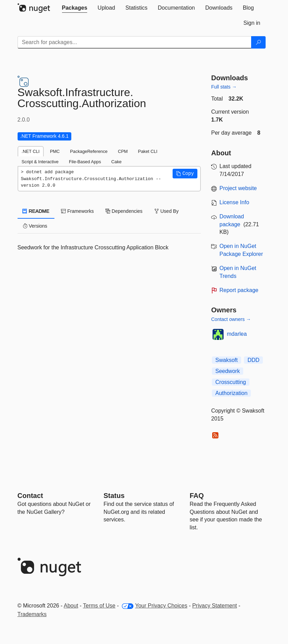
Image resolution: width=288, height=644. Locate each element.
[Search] (258, 42)
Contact (30, 496)
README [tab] (36, 211)
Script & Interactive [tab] (40, 162)
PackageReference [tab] (89, 151)
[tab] (75, 8)
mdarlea (237, 334)
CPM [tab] (123, 151)
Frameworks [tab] (77, 211)
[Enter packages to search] (135, 42)
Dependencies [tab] (124, 211)
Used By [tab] (167, 211)
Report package (239, 290)
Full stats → (224, 87)
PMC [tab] (55, 151)
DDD (253, 360)
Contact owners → (231, 319)
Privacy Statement (215, 606)
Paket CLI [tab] (148, 151)
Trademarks (32, 614)
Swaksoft (227, 360)
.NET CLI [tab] (31, 151)
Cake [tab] (116, 162)
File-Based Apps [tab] (85, 162)
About (71, 606)
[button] (185, 174)
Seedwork (228, 371)
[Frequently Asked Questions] (197, 496)
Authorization (231, 393)
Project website (238, 188)
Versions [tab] (35, 226)
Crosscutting (231, 382)
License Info (234, 202)
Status (114, 496)
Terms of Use (99, 606)
